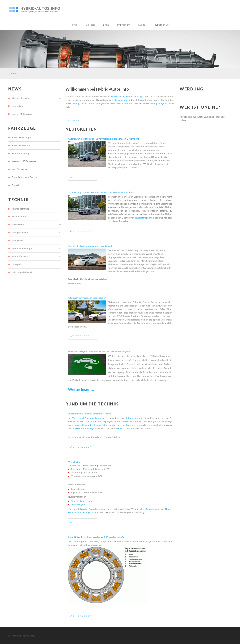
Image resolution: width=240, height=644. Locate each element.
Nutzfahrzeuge (19, 169)
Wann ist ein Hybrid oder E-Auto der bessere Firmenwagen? (99, 351)
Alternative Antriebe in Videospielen (87, 298)
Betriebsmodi (153, 509)
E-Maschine (132, 418)
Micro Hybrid (75, 462)
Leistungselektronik (22, 272)
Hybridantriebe (120, 100)
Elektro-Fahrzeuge (21, 137)
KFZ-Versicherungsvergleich (153, 103)
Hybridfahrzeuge (144, 218)
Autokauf (127, 103)
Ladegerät (17, 264)
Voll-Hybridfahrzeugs (83, 428)
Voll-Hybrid (78, 418)
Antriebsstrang (93, 418)
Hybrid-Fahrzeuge (21, 153)
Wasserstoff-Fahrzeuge (24, 161)
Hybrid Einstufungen (22, 248)
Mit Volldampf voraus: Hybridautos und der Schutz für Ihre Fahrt (101, 192)
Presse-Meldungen (22, 114)
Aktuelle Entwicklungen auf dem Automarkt (91, 246)
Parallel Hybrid (79, 504)
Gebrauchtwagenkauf (98, 103)
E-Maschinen (18, 224)
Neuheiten (17, 106)
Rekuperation (101, 425)
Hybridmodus (87, 425)
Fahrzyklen (17, 240)
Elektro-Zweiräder (21, 145)
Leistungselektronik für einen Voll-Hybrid (89, 414)
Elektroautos (118, 96)
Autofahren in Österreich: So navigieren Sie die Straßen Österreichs (104, 139)
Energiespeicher (20, 232)
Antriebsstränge (20, 209)
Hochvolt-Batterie (126, 425)
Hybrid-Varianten (20, 256)
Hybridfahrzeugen (135, 96)
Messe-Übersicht (21, 98)
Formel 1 (16, 185)
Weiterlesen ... (83, 177)
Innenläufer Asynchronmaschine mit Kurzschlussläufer (96, 537)
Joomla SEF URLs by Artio (73, 121)
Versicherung (72, 103)
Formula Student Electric (24, 177)
